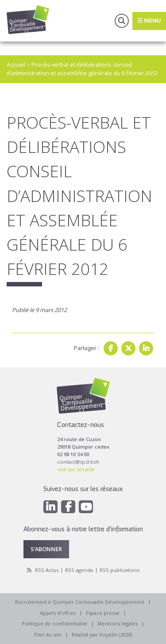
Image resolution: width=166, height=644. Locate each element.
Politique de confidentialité (54, 623)
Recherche (122, 21)
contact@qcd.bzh (78, 462)
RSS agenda (79, 570)
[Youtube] (86, 507)
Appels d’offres (58, 613)
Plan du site (48, 634)
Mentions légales (118, 623)
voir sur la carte (75, 469)
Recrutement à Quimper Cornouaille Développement (80, 602)
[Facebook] (68, 507)
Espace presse (103, 613)
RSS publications (120, 570)
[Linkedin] (50, 507)
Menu (149, 21)
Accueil (16, 65)
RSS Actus (47, 570)
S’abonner (46, 549)
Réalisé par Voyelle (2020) (102, 634)
